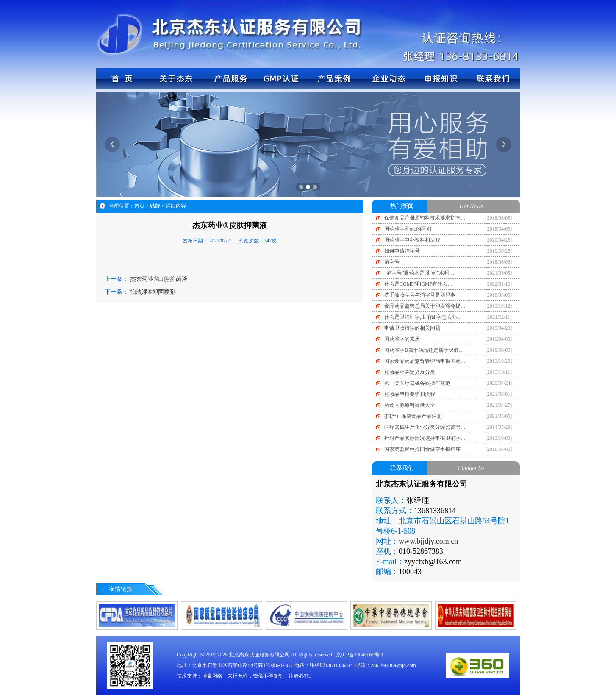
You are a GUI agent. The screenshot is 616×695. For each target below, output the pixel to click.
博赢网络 (212, 676)
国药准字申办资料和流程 (412, 240)
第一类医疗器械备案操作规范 (417, 383)
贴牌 (155, 206)
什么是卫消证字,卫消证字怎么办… (423, 317)
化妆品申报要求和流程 (410, 394)
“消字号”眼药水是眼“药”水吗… (419, 273)
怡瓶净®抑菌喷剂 (153, 292)
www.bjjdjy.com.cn (428, 541)
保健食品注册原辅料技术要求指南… (425, 218)
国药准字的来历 (402, 339)
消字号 (392, 262)
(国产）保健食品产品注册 (413, 416)
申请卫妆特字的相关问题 (412, 328)
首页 (139, 206)
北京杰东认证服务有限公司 (259, 655)
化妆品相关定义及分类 (410, 372)
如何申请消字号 (402, 251)
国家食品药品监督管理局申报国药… (425, 361)
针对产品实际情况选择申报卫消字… (425, 438)
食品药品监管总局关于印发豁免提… (425, 306)
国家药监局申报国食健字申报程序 (422, 449)
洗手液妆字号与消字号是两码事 (420, 295)
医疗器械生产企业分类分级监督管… (425, 427)
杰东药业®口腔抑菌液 (159, 279)
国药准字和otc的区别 (408, 229)
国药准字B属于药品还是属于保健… (424, 350)
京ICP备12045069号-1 (360, 655)
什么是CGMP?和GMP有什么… (418, 284)
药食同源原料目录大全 (410, 405)
